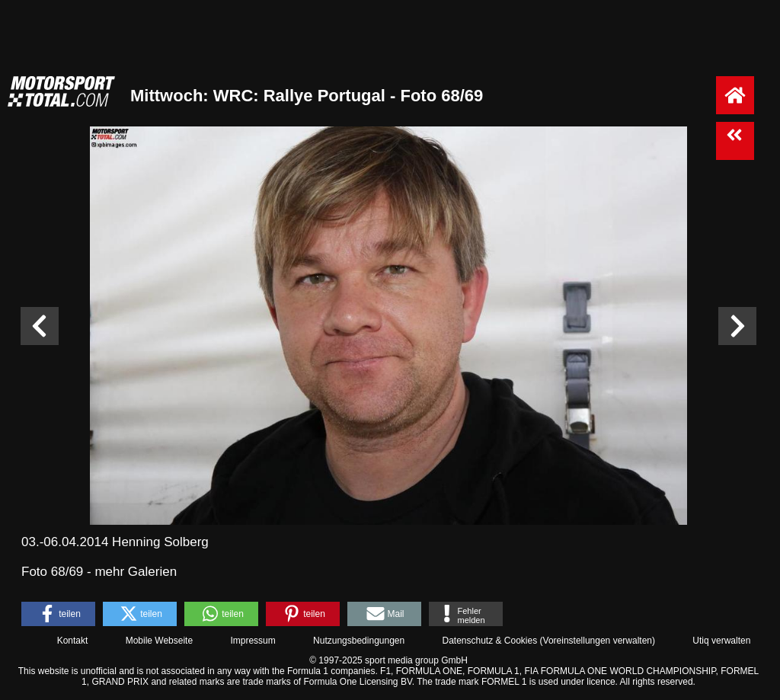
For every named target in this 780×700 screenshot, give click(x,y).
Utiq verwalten (721, 641)
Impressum (253, 641)
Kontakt (73, 641)
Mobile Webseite (160, 641)
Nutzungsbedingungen (359, 641)
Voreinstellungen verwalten (598, 641)
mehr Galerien (136, 572)
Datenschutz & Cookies (489, 641)
